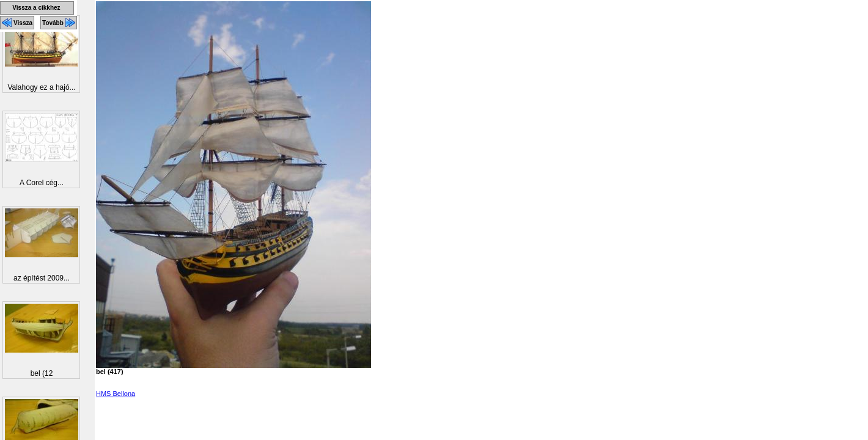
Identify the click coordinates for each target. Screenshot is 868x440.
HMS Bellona (116, 394)
